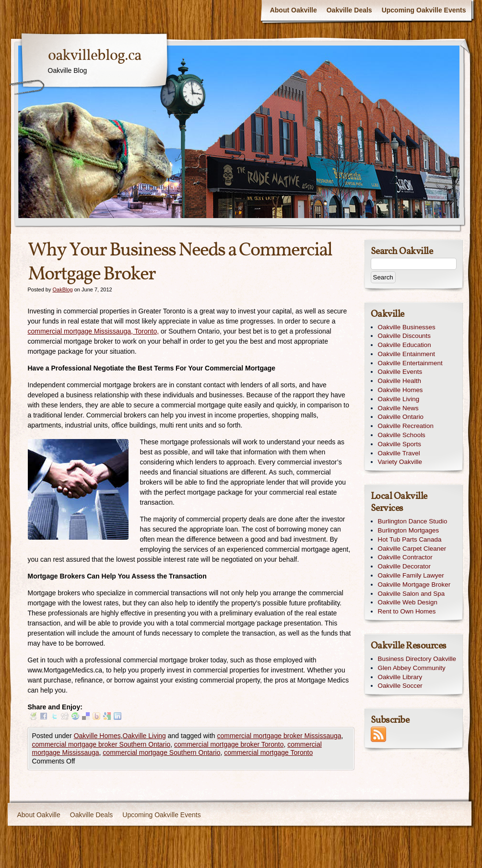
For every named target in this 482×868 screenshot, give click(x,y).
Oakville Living (144, 736)
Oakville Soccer (400, 686)
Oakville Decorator (405, 566)
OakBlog (62, 289)
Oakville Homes (97, 736)
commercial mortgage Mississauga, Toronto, (94, 331)
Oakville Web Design (408, 602)
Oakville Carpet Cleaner (412, 549)
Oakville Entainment (407, 354)
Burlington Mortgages (409, 530)
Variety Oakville (400, 462)
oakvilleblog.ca (94, 56)
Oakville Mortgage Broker (414, 584)
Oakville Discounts (405, 336)
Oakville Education (405, 345)
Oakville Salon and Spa (411, 594)
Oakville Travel (399, 453)
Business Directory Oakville (417, 659)
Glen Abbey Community (412, 668)
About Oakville (294, 10)
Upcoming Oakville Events (424, 10)
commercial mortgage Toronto (268, 752)
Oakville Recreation (406, 426)
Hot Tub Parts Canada (410, 539)
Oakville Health (400, 381)
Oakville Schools (402, 435)
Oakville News (398, 408)
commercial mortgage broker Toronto (229, 744)
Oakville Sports (400, 444)
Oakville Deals (349, 10)
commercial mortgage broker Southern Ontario (101, 744)
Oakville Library (400, 677)
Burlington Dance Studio (413, 521)
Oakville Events (400, 372)
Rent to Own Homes (407, 611)
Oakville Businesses (407, 327)
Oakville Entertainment (410, 363)
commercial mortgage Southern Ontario (161, 752)
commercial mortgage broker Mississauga (279, 736)
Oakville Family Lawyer (411, 575)
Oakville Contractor (405, 557)
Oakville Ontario (401, 417)
